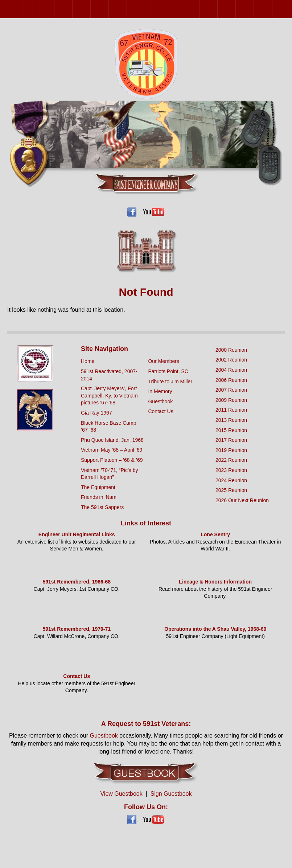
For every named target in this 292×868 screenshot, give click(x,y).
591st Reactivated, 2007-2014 (109, 375)
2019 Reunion (199, 9)
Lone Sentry (215, 534)
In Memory (160, 391)
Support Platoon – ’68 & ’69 (112, 460)
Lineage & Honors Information (215, 582)
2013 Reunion (145, 9)
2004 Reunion (54, 9)
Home (88, 361)
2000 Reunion (18, 9)
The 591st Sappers (102, 507)
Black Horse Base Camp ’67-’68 (109, 427)
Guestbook (160, 401)
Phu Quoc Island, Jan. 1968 (112, 440)
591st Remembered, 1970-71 (77, 629)
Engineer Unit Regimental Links (77, 534)
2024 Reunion (254, 9)
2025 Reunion (272, 9)
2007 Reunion (91, 9)
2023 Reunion (236, 9)
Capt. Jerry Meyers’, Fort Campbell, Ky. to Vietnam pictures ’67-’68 (109, 395)
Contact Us (161, 411)
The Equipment (98, 487)
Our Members (164, 361)
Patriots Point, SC (168, 371)
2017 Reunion (181, 9)
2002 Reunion (36, 9)
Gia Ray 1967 (96, 413)
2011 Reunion (127, 9)
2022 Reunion (217, 9)
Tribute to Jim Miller (170, 381)
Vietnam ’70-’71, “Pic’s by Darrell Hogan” (109, 474)
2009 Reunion (109, 9)
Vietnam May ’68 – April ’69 (112, 450)
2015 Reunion (163, 9)
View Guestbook (121, 794)
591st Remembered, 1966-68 (77, 582)
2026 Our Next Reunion (281, 9)
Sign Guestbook (171, 794)
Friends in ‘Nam (99, 497)
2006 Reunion (72, 9)
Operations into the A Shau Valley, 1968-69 (215, 629)
